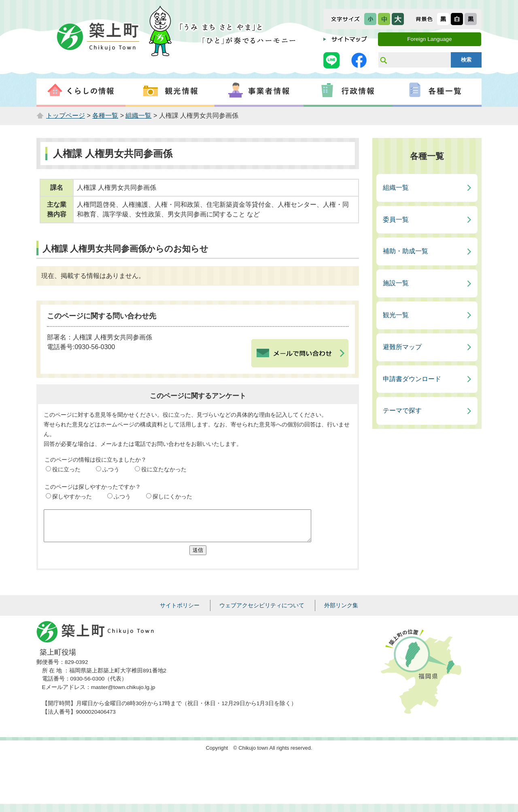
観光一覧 (396, 315)
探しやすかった (72, 496)
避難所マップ (402, 347)
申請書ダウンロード (412, 379)
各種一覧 (105, 116)
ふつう (111, 469)
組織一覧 (138, 116)
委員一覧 (396, 219)
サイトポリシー (180, 611)
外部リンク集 (341, 611)
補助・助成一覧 (405, 251)
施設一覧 (396, 283)
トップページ (66, 116)
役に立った (66, 469)
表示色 (424, 19)
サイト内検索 (383, 60)
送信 (198, 556)
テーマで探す (402, 410)
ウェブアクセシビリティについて (262, 611)
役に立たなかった (164, 469)
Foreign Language (429, 39)
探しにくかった (172, 496)
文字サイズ (345, 19)
